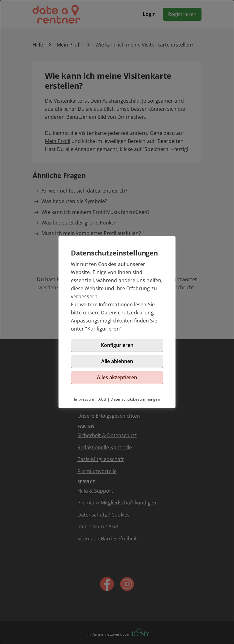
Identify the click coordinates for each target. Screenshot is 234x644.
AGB (102, 399)
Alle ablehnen (117, 361)
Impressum (84, 399)
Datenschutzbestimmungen (135, 399)
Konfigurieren (104, 329)
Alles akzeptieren (117, 377)
